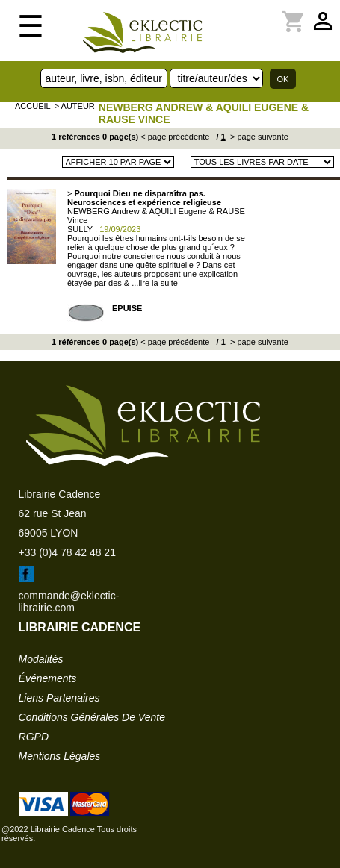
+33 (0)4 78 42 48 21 (67, 552)
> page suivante (258, 137)
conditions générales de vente (92, 717)
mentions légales (60, 756)
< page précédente (175, 137)
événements (48, 678)
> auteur (75, 106)
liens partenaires (59, 698)
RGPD (34, 737)
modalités (41, 659)
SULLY (80, 229)
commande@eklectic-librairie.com (69, 602)
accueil (33, 106)
